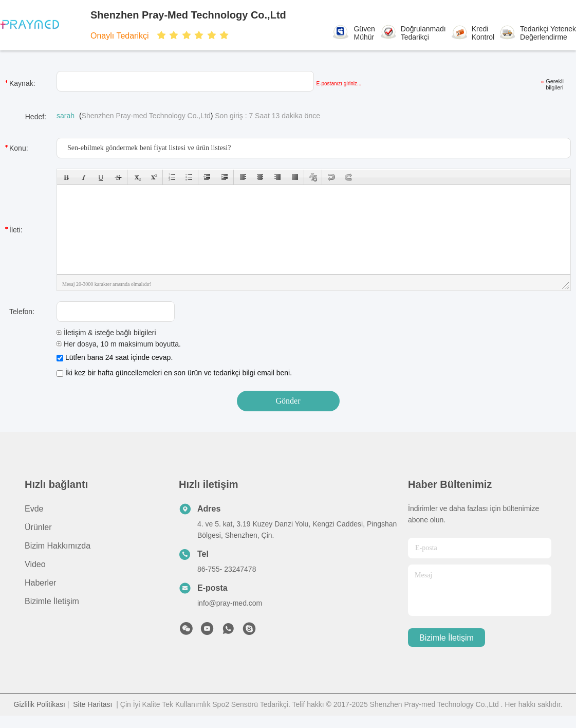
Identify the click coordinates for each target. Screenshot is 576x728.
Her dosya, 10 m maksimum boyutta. (119, 344)
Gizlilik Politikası (40, 704)
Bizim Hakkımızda (58, 546)
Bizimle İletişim (52, 601)
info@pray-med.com (230, 603)
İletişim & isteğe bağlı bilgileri (106, 333)
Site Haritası (92, 704)
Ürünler (38, 527)
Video (35, 564)
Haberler (40, 583)
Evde (34, 509)
